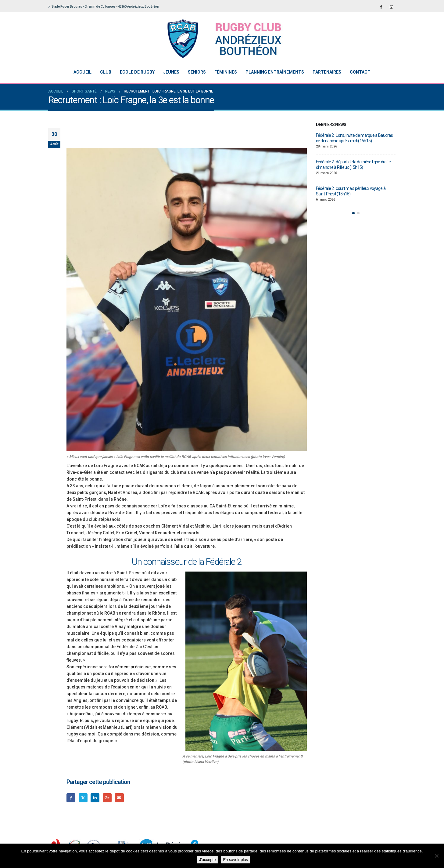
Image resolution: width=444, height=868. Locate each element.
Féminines (226, 72)
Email (119, 798)
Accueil (82, 72)
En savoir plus (235, 860)
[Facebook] (381, 7)
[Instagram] (391, 7)
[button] (353, 213)
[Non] (436, 856)
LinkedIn (95, 798)
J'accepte (208, 860)
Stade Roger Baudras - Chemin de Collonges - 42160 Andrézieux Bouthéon (104, 7)
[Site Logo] (217, 39)
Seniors (197, 72)
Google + (107, 798)
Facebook (71, 798)
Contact (360, 72)
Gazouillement (83, 798)
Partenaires (327, 72)
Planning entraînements (275, 72)
